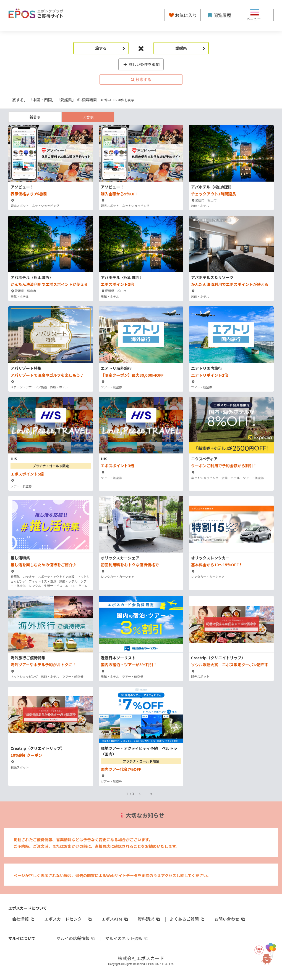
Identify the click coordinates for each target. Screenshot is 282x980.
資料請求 (149, 919)
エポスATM (115, 919)
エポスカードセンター (68, 919)
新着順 (35, 117)
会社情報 (24, 919)
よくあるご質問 (188, 919)
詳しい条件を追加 (141, 64)
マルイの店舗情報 (76, 938)
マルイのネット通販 (127, 938)
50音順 (88, 117)
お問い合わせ (230, 919)
